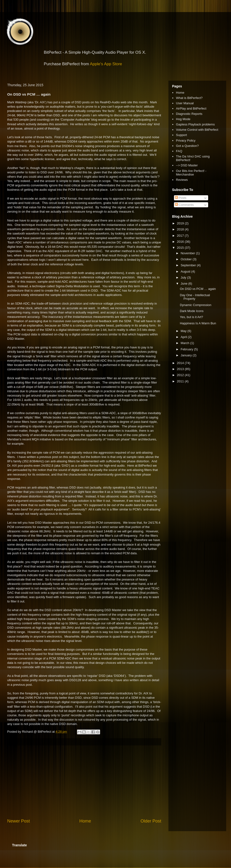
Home (85, 821)
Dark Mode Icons (192, 311)
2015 (181, 248)
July (184, 277)
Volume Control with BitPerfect (197, 130)
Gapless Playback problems (195, 124)
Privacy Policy (186, 140)
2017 (181, 236)
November (188, 253)
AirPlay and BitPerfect (191, 108)
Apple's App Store (106, 64)
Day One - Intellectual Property (195, 297)
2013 (181, 369)
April (184, 337)
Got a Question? (187, 146)
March (186, 343)
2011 (181, 381)
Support (181, 135)
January (187, 355)
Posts (181, 198)
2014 (181, 363)
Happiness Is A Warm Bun (198, 323)
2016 (181, 242)
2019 (181, 223)
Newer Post (19, 821)
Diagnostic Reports (189, 114)
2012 (181, 375)
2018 (181, 229)
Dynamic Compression (196, 305)
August (186, 271)
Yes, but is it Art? (191, 317)
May (184, 331)
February (187, 349)
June (185, 284)
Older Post (151, 821)
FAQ (179, 151)
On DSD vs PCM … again (198, 289)
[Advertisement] (84, 782)
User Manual (185, 103)
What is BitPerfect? (189, 98)
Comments (184, 205)
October (187, 259)
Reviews (182, 180)
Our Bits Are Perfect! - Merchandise (191, 173)
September (189, 265)
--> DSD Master (187, 165)
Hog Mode (183, 119)
